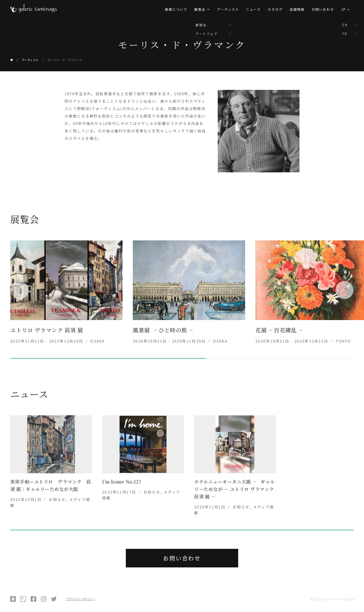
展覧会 (200, 9)
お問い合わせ (323, 9)
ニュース (253, 9)
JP (343, 9)
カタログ (275, 9)
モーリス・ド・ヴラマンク (65, 60)
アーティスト (228, 9)
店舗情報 (297, 9)
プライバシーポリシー (80, 599)
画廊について (176, 9)
